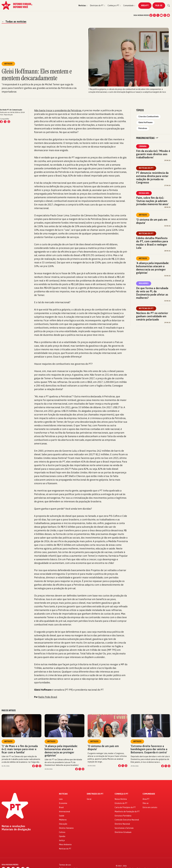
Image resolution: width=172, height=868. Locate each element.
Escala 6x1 (144, 193)
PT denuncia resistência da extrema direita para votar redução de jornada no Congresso (152, 178)
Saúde (62, 816)
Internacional (64, 812)
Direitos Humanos (66, 828)
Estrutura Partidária (123, 816)
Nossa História (121, 799)
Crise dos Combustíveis (148, 117)
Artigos (143, 215)
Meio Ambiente (65, 845)
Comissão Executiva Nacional (127, 820)
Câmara (143, 146)
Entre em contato (150, 807)
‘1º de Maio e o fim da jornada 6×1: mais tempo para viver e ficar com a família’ (20, 749)
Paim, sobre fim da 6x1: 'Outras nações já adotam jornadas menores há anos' (152, 201)
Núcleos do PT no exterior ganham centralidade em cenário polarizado (152, 316)
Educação (63, 824)
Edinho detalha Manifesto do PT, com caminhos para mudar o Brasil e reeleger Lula (152, 243)
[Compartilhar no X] (37, 766)
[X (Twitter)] (158, 15)
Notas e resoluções (13, 826)
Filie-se (159, 5)
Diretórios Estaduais (123, 832)
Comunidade (149, 794)
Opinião (62, 836)
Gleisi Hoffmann (145, 122)
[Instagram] (154, 15)
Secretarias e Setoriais (124, 828)
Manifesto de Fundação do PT (127, 812)
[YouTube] (161, 15)
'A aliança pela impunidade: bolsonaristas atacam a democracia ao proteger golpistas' (153, 268)
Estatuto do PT (121, 803)
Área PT (145, 5)
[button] (83, 6)
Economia (63, 803)
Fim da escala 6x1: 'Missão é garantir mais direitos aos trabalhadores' (153, 154)
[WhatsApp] (165, 15)
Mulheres (144, 283)
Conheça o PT (121, 794)
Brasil (61, 807)
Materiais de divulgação (16, 829)
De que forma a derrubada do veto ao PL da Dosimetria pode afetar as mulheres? (152, 293)
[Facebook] (151, 15)
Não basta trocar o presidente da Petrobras (58, 110)
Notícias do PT (146, 168)
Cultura (62, 832)
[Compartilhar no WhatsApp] (9, 122)
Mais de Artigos (9, 710)
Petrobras (143, 128)
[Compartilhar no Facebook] (1, 122)
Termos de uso (65, 865)
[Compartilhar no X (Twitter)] (5, 122)
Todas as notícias (14, 22)
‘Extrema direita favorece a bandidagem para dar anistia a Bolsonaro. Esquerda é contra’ (149, 749)
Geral (89, 799)
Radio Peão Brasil (48, 697)
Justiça (62, 840)
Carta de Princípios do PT (125, 807)
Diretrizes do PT (95, 794)
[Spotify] (168, 15)
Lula (61, 799)
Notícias (63, 794)
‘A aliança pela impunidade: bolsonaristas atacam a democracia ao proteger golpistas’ (61, 751)
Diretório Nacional (122, 824)
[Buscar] (169, 5)
